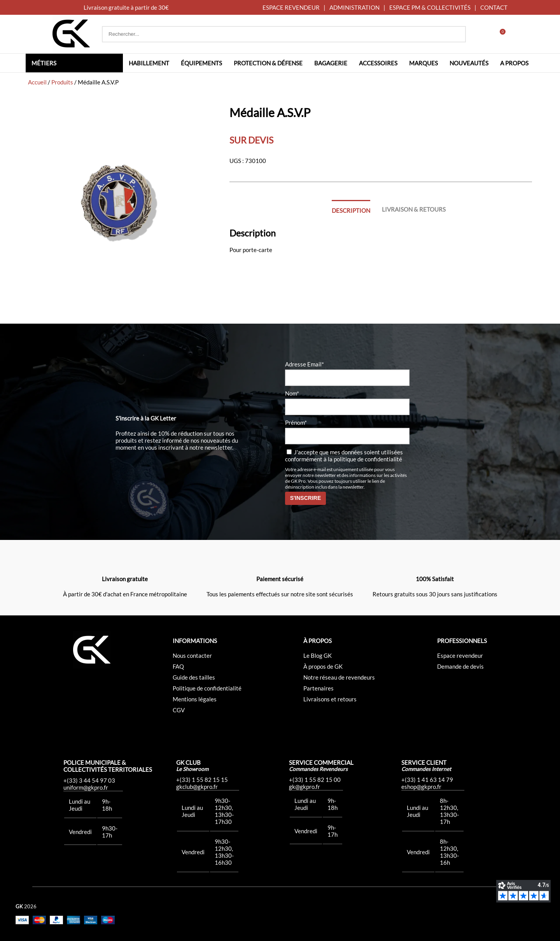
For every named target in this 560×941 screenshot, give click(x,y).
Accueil (37, 82)
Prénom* (296, 422)
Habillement (149, 63)
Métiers (44, 63)
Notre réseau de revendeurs (339, 677)
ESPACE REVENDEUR (291, 7)
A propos (514, 63)
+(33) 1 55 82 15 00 (315, 780)
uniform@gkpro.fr (86, 787)
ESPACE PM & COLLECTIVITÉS (430, 7)
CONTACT (494, 7)
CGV (179, 710)
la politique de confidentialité (365, 459)
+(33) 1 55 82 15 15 (202, 780)
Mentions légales (195, 699)
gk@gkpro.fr (304, 787)
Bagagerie (331, 63)
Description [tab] (351, 210)
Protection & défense (268, 63)
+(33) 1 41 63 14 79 (427, 780)
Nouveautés (469, 63)
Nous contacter (192, 655)
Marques (423, 63)
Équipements (201, 63)
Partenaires (318, 688)
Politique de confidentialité (207, 688)
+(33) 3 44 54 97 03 (89, 780)
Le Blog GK (318, 655)
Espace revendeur (460, 655)
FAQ (178, 666)
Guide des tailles (194, 677)
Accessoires (378, 63)
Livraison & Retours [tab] (414, 209)
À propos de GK (323, 666)
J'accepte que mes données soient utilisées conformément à (344, 456)
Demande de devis (460, 666)
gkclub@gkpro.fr (197, 787)
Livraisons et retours (330, 699)
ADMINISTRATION (354, 7)
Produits (62, 82)
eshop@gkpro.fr (421, 787)
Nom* (292, 393)
